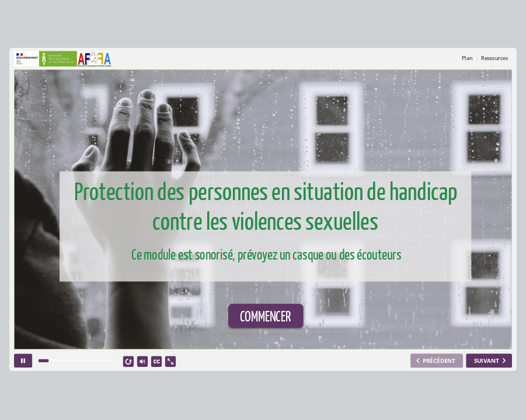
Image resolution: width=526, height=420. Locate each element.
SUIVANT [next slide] (487, 361)
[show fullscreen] (171, 362)
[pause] (23, 361)
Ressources (494, 58)
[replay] (129, 362)
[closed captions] (157, 362)
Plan (467, 58)
